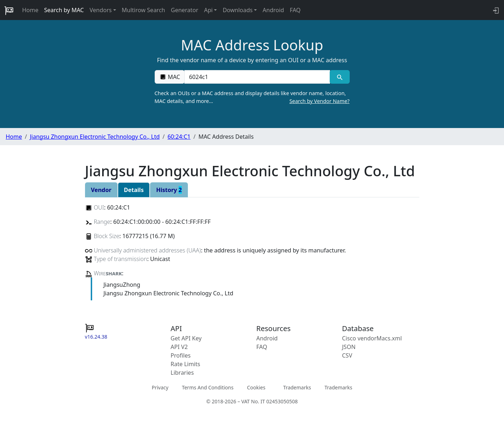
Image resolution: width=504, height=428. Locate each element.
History (169, 190)
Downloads (238, 10)
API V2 (179, 347)
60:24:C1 (179, 137)
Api (208, 10)
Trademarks (297, 387)
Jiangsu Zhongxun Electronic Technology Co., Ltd (95, 137)
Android (273, 10)
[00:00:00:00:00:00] (257, 77)
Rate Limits (186, 364)
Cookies (256, 387)
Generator (184, 10)
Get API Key (186, 338)
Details (134, 190)
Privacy (160, 387)
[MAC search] (340, 77)
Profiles (181, 355)
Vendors (101, 10)
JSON (349, 347)
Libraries (182, 373)
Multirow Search (143, 10)
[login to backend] (495, 10)
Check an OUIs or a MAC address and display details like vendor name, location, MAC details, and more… (252, 97)
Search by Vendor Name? (319, 101)
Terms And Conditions (208, 387)
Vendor (101, 190)
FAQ (295, 10)
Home (30, 10)
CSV (347, 355)
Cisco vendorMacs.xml (372, 338)
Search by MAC (64, 10)
